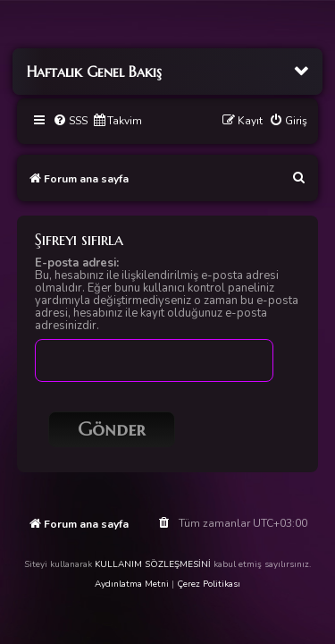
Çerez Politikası (209, 584)
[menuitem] (70, 121)
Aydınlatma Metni (132, 584)
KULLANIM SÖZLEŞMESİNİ (153, 564)
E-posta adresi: (77, 263)
